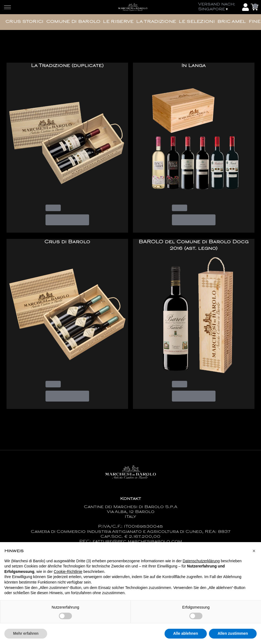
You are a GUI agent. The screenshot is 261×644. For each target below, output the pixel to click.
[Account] (245, 7)
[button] (254, 555)
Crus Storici (25, 22)
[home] (133, 7)
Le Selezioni (197, 22)
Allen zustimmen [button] (233, 637)
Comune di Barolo (73, 22)
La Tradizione (156, 22)
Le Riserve (118, 22)
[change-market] (218, 7)
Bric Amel (232, 22)
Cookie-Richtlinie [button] (68, 575)
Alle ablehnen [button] (186, 637)
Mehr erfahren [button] (26, 637)
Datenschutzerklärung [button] (201, 565)
